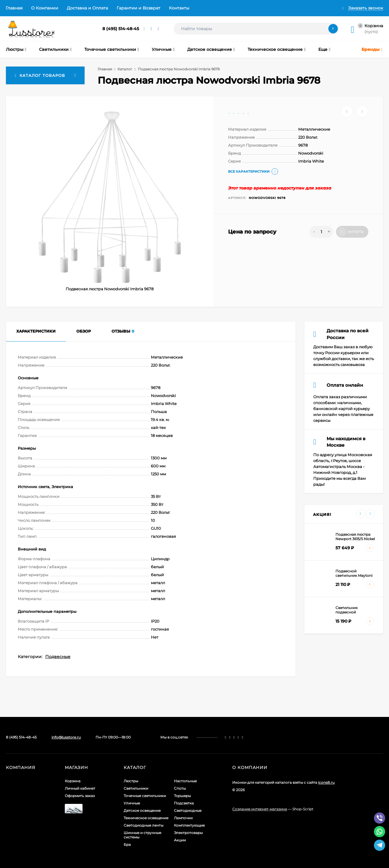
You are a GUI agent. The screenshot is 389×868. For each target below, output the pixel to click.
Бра (127, 844)
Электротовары (188, 833)
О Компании (45, 8)
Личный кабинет (80, 788)
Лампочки (183, 818)
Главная (14, 8)
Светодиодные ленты (143, 825)
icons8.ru (326, 782)
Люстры (131, 781)
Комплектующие (189, 825)
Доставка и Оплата (87, 8)
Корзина (73, 781)
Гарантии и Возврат (138, 8)
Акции (180, 840)
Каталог (125, 69)
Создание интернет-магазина (260, 809)
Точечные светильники (145, 796)
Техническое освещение (146, 818)
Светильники (136, 788)
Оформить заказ (80, 796)
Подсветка (184, 803)
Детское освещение (142, 810)
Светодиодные (188, 810)
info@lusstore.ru (66, 737)
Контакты (179, 8)
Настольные (185, 781)
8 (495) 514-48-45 (121, 29)
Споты (180, 788)
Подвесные (58, 657)
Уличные (132, 803)
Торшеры (182, 796)
